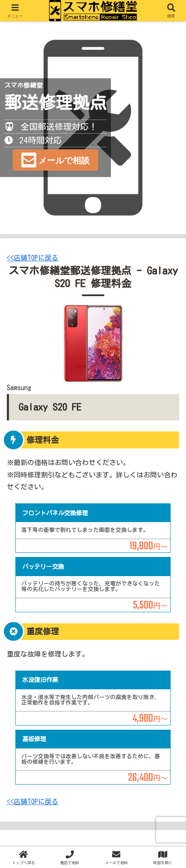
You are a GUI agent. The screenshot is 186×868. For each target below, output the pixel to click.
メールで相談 (64, 160)
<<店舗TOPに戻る (33, 258)
